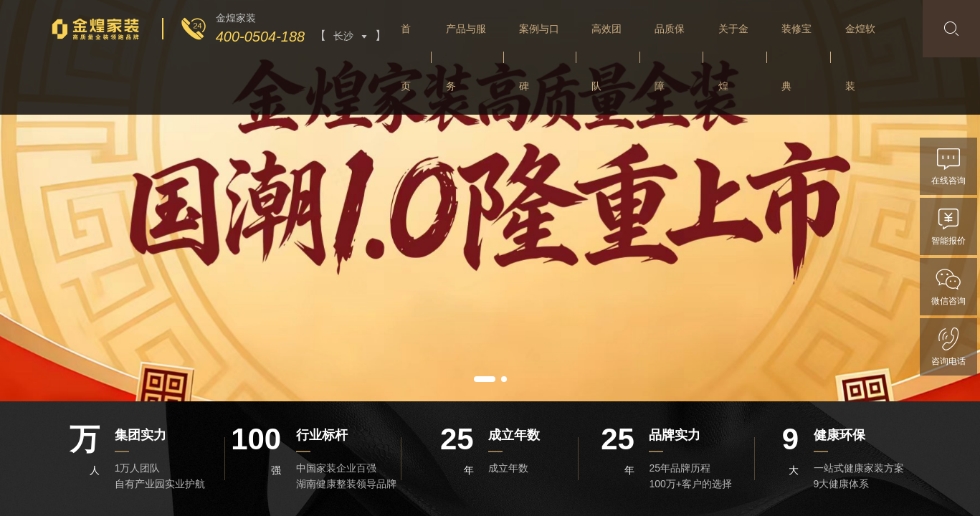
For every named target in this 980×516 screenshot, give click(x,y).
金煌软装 (860, 57)
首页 (406, 57)
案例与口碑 (539, 57)
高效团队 (606, 57)
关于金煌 (733, 57)
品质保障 (670, 57)
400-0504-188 (261, 37)
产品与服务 (466, 57)
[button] (485, 379)
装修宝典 (796, 57)
